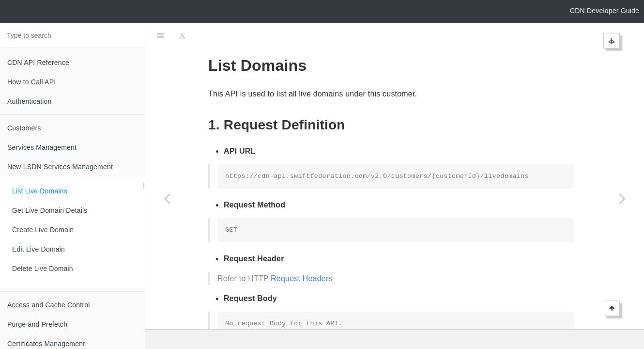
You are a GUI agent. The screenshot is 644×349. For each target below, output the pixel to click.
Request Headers (302, 254)
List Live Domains (40, 191)
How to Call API (31, 82)
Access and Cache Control (49, 305)
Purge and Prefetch (37, 324)
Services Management (42, 147)
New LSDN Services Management (60, 167)
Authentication (30, 101)
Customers (24, 128)
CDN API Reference (38, 63)
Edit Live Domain (38, 249)
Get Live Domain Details (50, 210)
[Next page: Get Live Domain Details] (622, 198)
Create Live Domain (43, 230)
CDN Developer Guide (605, 11)
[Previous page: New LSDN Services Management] (167, 198)
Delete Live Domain (43, 269)
